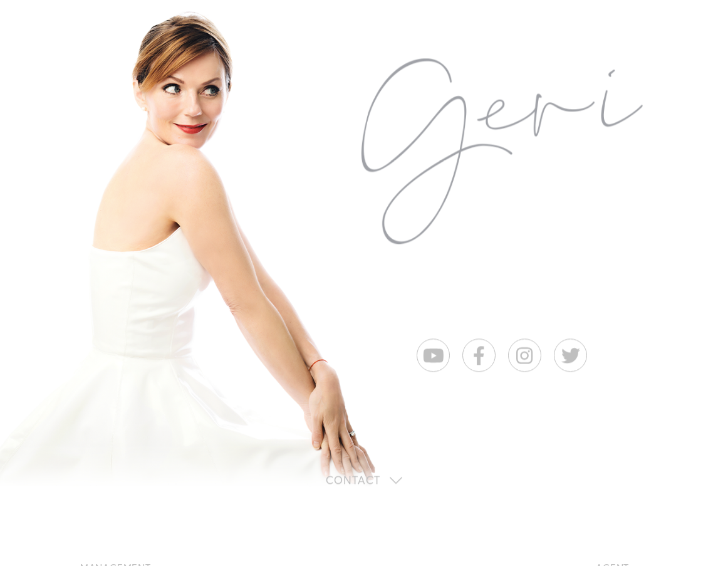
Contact (353, 481)
